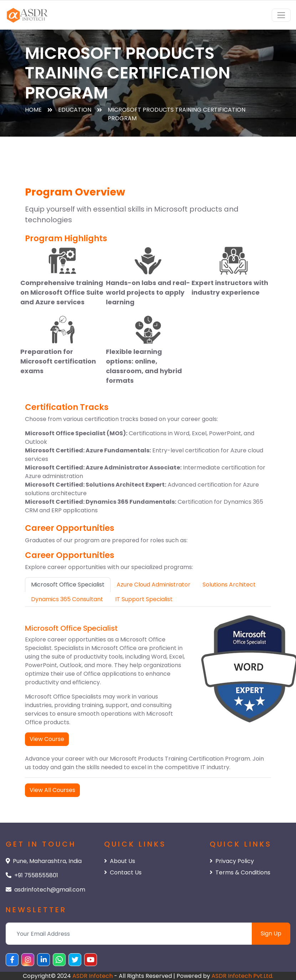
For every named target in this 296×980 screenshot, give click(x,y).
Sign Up (271, 933)
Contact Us (123, 872)
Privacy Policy (232, 861)
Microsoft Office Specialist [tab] (68, 585)
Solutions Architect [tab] (229, 585)
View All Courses (52, 790)
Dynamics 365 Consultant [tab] (67, 599)
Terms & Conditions (240, 872)
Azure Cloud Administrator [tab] (154, 585)
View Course (47, 739)
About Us (120, 861)
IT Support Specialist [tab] (144, 599)
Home (33, 110)
